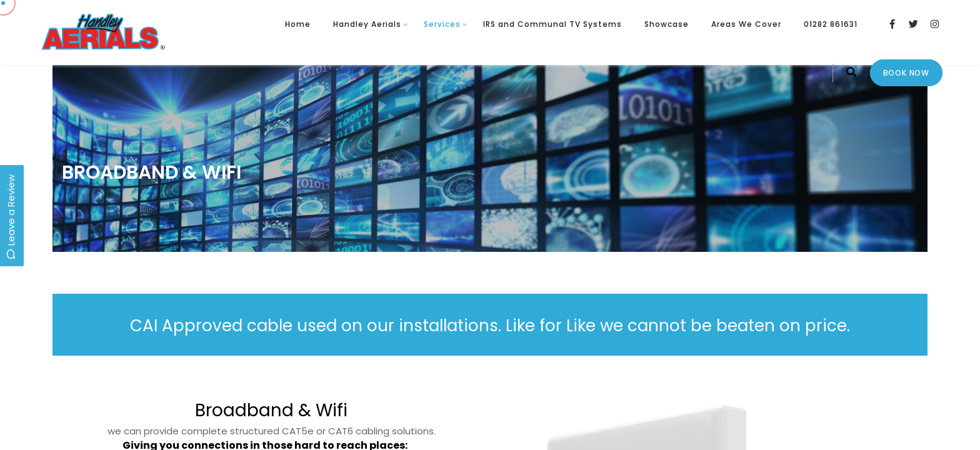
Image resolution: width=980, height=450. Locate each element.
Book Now (906, 73)
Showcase (667, 24)
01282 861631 (831, 24)
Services (442, 24)
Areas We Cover (746, 24)
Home (298, 24)
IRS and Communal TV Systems (552, 24)
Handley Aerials (367, 24)
